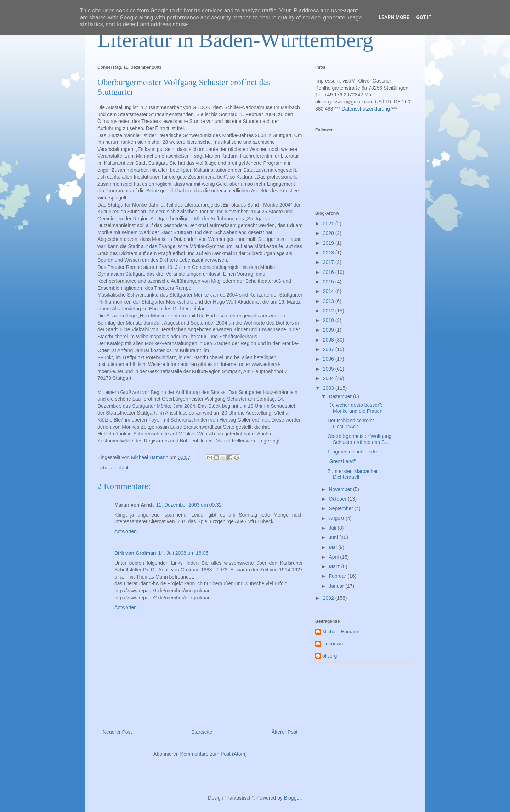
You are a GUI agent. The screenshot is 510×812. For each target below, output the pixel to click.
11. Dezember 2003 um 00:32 (189, 505)
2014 (329, 291)
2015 (329, 282)
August (337, 518)
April (334, 557)
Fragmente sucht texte (352, 452)
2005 (329, 369)
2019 (329, 243)
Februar (338, 576)
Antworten (126, 531)
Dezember (341, 396)
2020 (329, 233)
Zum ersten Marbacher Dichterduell (353, 474)
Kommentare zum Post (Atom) (214, 754)
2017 (329, 262)
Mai (333, 547)
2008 (329, 340)
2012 (329, 311)
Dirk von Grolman (135, 553)
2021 (329, 224)
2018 (329, 253)
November (341, 489)
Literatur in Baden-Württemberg (235, 40)
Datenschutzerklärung (366, 109)
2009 (329, 330)
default (122, 468)
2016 (329, 272)
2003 (329, 388)
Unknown (333, 644)
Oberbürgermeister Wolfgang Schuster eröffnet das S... (359, 439)
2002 (329, 598)
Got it (424, 17)
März (335, 566)
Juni (334, 537)
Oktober (338, 499)
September (341, 508)
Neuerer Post (117, 732)
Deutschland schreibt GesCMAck (351, 424)
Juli (333, 528)
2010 (329, 320)
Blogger (292, 798)
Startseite (202, 732)
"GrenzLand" (342, 461)
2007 (329, 349)
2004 (329, 378)
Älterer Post (285, 732)
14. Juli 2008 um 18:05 (183, 553)
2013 (329, 301)
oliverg (330, 656)
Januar (337, 586)
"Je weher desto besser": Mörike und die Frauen (355, 408)
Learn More (394, 17)
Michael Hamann (341, 632)
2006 (329, 359)
